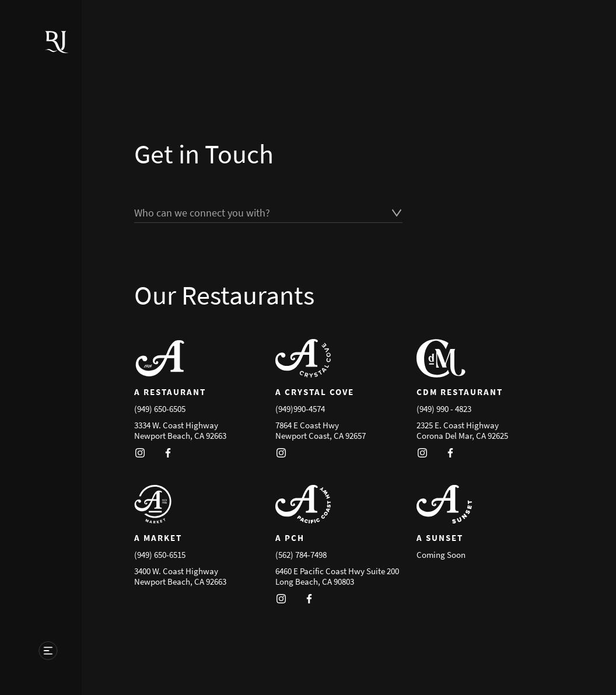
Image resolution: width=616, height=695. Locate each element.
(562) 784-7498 (301, 555)
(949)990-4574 (300, 409)
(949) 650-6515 (160, 555)
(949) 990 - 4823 (444, 409)
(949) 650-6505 (160, 409)
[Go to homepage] (53, 56)
